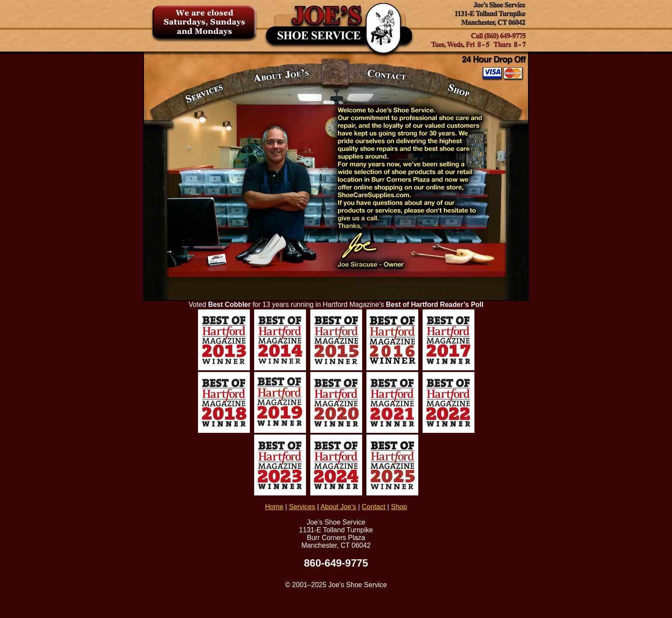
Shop (399, 507)
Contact (373, 507)
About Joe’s (338, 507)
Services (302, 507)
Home (274, 507)
